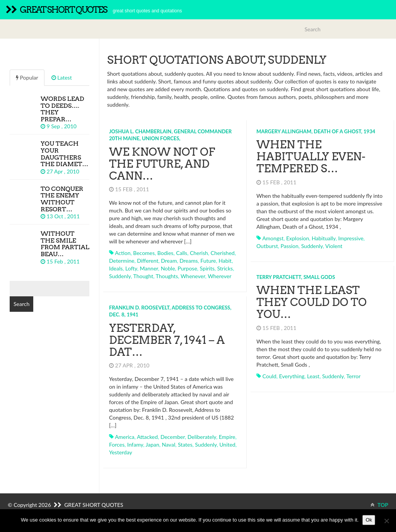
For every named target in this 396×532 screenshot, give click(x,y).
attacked (147, 437)
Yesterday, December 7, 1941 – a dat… (167, 340)
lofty (131, 268)
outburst (267, 246)
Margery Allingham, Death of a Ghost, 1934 (316, 131)
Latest (62, 77)
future (208, 261)
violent (334, 246)
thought (143, 276)
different (148, 261)
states (185, 444)
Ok (369, 520)
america (125, 437)
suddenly (120, 276)
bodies (166, 253)
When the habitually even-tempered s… (311, 156)
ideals (116, 268)
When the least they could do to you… (312, 302)
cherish (199, 253)
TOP (379, 505)
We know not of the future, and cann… (162, 164)
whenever (193, 276)
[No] (386, 521)
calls (182, 253)
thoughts (167, 276)
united (227, 444)
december (173, 437)
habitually (324, 238)
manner (149, 268)
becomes (144, 253)
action (123, 253)
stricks (225, 268)
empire (227, 437)
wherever (219, 276)
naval (169, 444)
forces (117, 444)
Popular (27, 77)
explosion (298, 238)
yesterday (121, 452)
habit (225, 261)
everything (292, 376)
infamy (135, 444)
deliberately (202, 437)
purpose (187, 268)
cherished (223, 253)
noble (168, 268)
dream (169, 261)
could (270, 376)
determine (122, 261)
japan (153, 444)
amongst (273, 238)
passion (289, 246)
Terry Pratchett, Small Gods (296, 277)
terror (353, 376)
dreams (189, 261)
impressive (351, 238)
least (313, 376)
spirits (207, 268)
